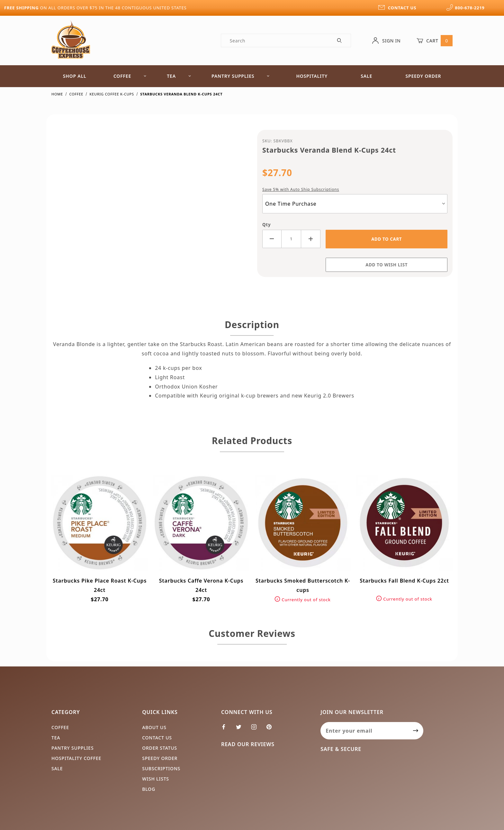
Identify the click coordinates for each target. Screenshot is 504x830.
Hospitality (312, 76)
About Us (154, 727)
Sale (366, 76)
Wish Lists (156, 779)
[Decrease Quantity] (272, 239)
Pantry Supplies (241, 76)
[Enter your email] (364, 731)
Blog (149, 789)
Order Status (160, 748)
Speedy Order (423, 76)
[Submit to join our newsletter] (416, 731)
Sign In (386, 40)
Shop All (75, 76)
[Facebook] (226, 729)
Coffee (130, 76)
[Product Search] (275, 40)
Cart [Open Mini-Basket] (435, 40)
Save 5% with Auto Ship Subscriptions (301, 189)
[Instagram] (257, 729)
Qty (266, 225)
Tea (179, 76)
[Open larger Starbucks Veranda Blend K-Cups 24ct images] (149, 207)
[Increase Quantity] (311, 239)
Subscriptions (161, 768)
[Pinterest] (272, 729)
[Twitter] (241, 729)
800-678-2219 (465, 8)
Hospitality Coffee (76, 758)
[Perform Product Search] (340, 40)
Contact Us (157, 738)
